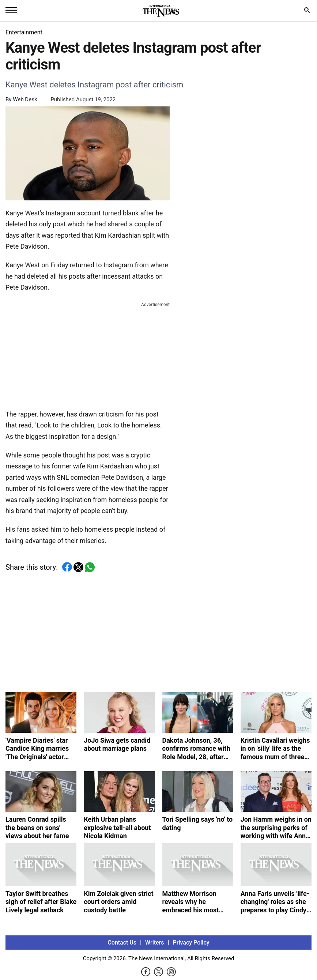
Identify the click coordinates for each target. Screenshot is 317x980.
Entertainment (24, 32)
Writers (154, 943)
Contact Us (122, 943)
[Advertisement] (88, 354)
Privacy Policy (191, 943)
